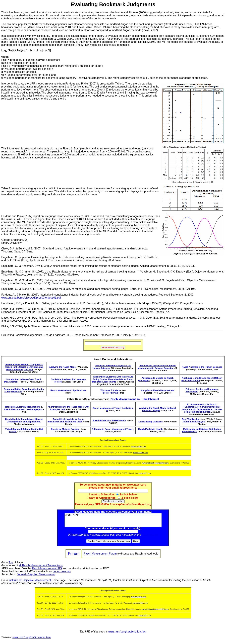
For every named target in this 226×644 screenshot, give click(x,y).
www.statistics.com (138, 446)
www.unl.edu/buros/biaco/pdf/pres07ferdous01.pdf (31, 298)
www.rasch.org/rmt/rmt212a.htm (127, 634)
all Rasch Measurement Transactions (41, 568)
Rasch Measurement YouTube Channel (134, 399)
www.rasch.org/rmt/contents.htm (32, 640)
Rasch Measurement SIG (47, 571)
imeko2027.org (145, 473)
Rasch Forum (150, 537)
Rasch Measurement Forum (100, 556)
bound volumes (62, 574)
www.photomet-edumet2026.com (155, 463)
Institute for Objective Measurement (30, 583)
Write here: (113, 521)
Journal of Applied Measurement (36, 577)
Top (11, 565)
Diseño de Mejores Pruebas (65, 429)
